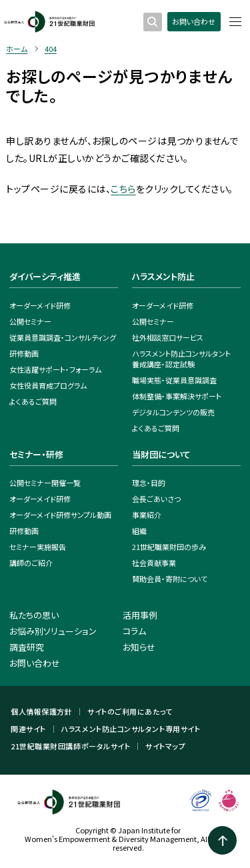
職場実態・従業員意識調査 (174, 380)
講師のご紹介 (31, 563)
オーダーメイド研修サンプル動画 (60, 515)
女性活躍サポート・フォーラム (55, 369)
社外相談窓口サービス (168, 337)
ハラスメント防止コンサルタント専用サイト (130, 729)
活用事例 (140, 615)
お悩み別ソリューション (53, 631)
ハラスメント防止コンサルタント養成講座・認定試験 (181, 359)
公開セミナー (30, 321)
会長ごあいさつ (156, 499)
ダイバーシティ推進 (45, 276)
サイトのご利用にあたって (130, 712)
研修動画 (24, 353)
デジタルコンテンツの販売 (173, 412)
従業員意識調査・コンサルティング (63, 337)
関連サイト (28, 729)
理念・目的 (149, 483)
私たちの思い (34, 615)
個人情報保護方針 (41, 712)
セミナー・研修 (36, 454)
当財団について (161, 454)
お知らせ (139, 647)
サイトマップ (165, 746)
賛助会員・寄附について (170, 579)
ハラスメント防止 (163, 276)
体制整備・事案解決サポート (177, 396)
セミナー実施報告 (38, 547)
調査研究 (27, 647)
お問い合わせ (194, 21)
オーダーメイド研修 (40, 305)
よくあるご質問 (33, 401)
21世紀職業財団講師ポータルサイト (70, 746)
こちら (123, 189)
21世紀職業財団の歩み (169, 547)
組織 (139, 531)
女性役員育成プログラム (48, 385)
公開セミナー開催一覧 (45, 483)
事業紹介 (147, 515)
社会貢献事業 (154, 563)
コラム (134, 631)
